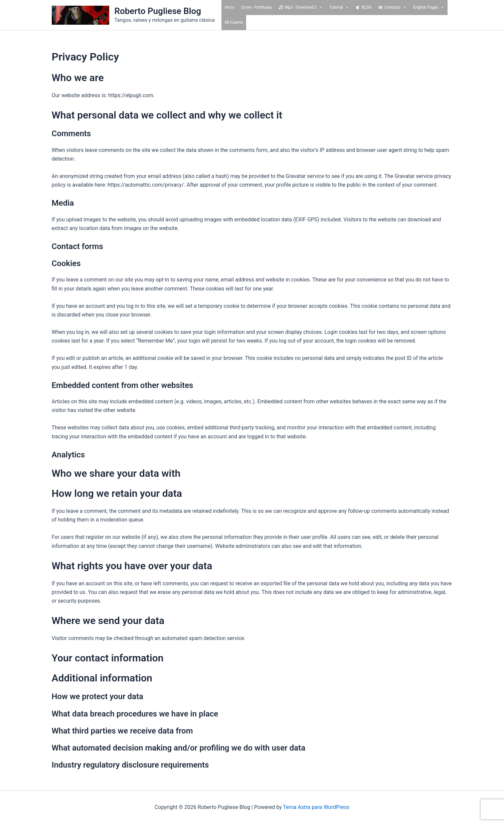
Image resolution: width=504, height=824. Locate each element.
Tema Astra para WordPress (316, 807)
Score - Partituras (257, 7)
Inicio (230, 7)
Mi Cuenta (234, 22)
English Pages (429, 8)
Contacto (396, 8)
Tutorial (339, 8)
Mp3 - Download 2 (304, 8)
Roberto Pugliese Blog (158, 11)
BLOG (367, 7)
